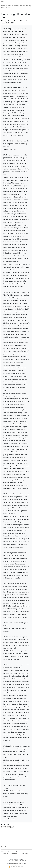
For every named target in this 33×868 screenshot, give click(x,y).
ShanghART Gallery (17, 864)
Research (22, 6)
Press (28, 6)
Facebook (5, 853)
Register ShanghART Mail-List (11, 852)
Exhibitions (10, 6)
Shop (3, 8)
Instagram (14, 853)
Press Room (5, 847)
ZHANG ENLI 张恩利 (8, 827)
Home (3, 6)
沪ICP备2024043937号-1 (18, 865)
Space (8, 8)
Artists (16, 6)
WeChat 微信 (24, 853)
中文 (3, 2)
